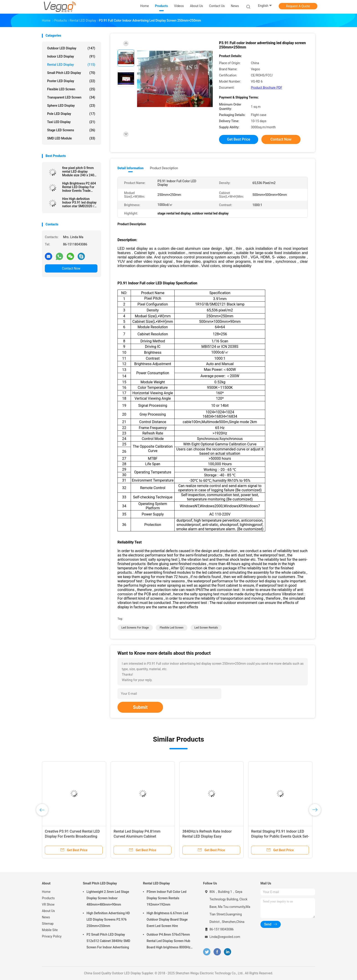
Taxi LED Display (71, 122)
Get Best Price (239, 139)
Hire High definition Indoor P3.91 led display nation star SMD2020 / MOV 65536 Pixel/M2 (79, 202)
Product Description (164, 168)
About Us (48, 911)
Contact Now (71, 268)
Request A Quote (298, 6)
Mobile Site (50, 930)
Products (48, 898)
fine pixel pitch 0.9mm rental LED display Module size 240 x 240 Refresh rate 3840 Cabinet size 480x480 (78, 172)
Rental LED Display (71, 65)
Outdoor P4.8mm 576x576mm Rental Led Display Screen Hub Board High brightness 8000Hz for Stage (168, 942)
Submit (140, 707)
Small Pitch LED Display (71, 73)
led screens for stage (135, 628)
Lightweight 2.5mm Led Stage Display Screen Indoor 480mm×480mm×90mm (108, 898)
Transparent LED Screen (71, 97)
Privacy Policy (52, 936)
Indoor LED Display (71, 56)
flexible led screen (171, 628)
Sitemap (48, 924)
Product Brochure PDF (267, 88)
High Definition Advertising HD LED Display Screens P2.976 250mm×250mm (108, 919)
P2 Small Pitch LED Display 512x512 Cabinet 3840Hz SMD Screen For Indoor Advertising (108, 941)
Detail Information (130, 168)
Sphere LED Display (71, 106)
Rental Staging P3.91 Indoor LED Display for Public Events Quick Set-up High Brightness (280, 836)
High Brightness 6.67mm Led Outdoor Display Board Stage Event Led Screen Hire (167, 919)
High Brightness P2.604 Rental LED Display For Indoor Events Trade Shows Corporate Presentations (79, 187)
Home (46, 892)
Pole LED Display (71, 114)
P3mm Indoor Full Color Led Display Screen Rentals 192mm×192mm (167, 898)
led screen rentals (206, 628)
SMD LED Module (71, 138)
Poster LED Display (71, 81)
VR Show (48, 904)
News (46, 917)
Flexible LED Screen (71, 89)
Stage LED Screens (71, 130)
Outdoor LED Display (71, 48)
